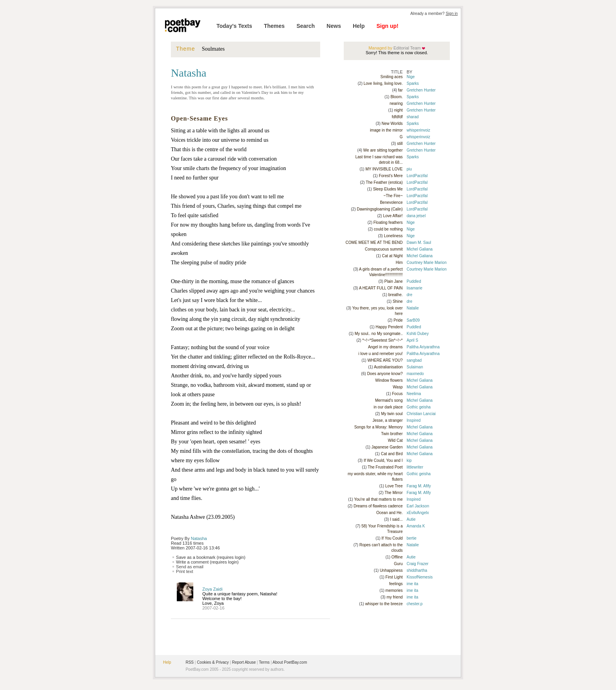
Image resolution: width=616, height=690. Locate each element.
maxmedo (415, 374)
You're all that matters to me (378, 499)
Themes (274, 26)
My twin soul (392, 414)
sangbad (414, 360)
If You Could (392, 538)
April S (412, 340)
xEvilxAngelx (418, 513)
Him (399, 263)
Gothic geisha (419, 407)
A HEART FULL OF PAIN (381, 288)
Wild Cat (395, 440)
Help (359, 26)
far (400, 90)
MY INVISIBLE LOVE (384, 169)
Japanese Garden (387, 447)
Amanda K (416, 526)
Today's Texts (234, 26)
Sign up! (387, 26)
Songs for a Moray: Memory (379, 427)
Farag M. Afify (419, 486)
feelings (396, 584)
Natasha (199, 538)
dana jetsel (416, 216)
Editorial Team (406, 48)
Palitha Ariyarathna (423, 347)
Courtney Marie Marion (427, 263)
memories (394, 590)
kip (409, 460)
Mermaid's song (389, 400)
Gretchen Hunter (421, 90)
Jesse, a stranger (388, 420)
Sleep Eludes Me (388, 189)
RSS (190, 662)
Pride (398, 320)
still (400, 144)
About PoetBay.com (290, 662)
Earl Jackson (418, 506)
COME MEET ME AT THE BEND (374, 243)
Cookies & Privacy (213, 662)
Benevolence (391, 202)
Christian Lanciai (421, 414)
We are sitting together (383, 150)
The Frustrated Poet (385, 467)
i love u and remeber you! (380, 354)
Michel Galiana (420, 249)
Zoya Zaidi (212, 589)
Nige (411, 77)
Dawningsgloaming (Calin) (380, 209)
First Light (394, 577)
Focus (397, 394)
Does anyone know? (385, 374)
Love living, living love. (383, 83)
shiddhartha (417, 570)
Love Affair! (393, 216)
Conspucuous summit (384, 249)
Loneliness (393, 236)
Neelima (414, 394)
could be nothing (388, 229)
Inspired (414, 420)
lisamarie (414, 288)
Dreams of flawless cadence (378, 506)
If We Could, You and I (383, 460)
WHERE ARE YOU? (385, 360)
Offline (397, 557)
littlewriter (415, 467)
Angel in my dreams (385, 347)
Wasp (398, 387)
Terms (264, 662)
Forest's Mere (391, 176)
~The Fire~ (393, 196)
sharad (413, 117)
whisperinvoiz (418, 130)
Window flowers (389, 380)
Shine (398, 301)
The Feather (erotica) (384, 182)
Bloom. (397, 97)
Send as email (190, 567)
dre (409, 295)
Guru (398, 564)
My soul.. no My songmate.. (379, 334)
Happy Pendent (389, 327)
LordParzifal (417, 176)
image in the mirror (386, 130)
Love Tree (394, 486)
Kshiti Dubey (418, 334)
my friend (395, 597)
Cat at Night (392, 256)
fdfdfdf (397, 117)
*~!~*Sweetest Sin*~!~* (382, 340)
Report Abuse (244, 662)
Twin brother (392, 434)
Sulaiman (415, 367)
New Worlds (392, 124)
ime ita (412, 584)
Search (306, 26)
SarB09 (413, 320)
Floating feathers (388, 222)
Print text (184, 571)
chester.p (415, 604)
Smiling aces (391, 77)
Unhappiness (391, 570)
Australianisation (388, 367)
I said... (396, 519)
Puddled (414, 281)
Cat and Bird (392, 454)
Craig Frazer (418, 564)
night (398, 110)
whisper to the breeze (384, 604)
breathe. (395, 295)
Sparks (413, 83)
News (334, 26)
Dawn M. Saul (419, 243)
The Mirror (394, 493)
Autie (411, 519)
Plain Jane (393, 281)
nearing (396, 103)
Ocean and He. (390, 513)
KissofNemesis (420, 577)
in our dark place (388, 407)
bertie (412, 538)
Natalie (413, 308)
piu (409, 169)
